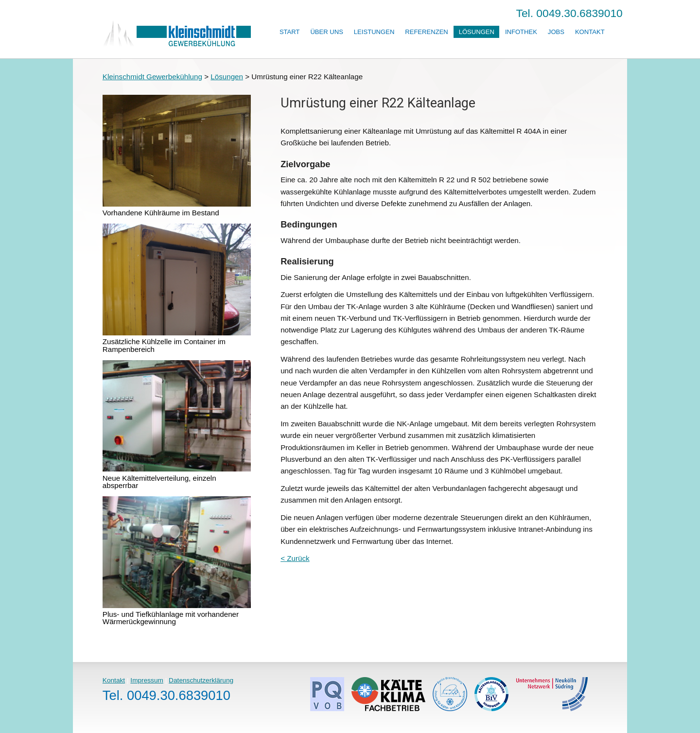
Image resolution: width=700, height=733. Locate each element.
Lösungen (477, 32)
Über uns (327, 32)
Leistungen (374, 32)
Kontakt (590, 32)
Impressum (147, 680)
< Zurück (295, 558)
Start (290, 32)
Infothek (521, 32)
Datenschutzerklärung (201, 680)
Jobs (556, 32)
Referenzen (427, 32)
